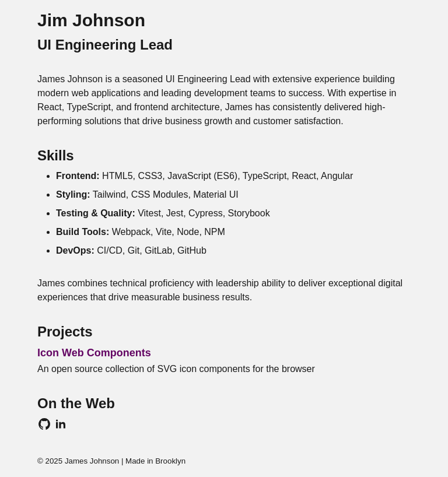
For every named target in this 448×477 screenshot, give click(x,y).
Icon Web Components (94, 353)
